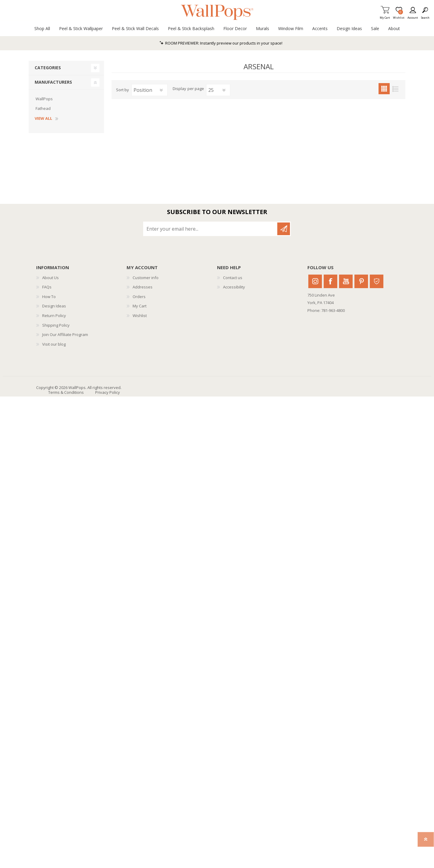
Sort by (123, 90)
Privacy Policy (108, 392)
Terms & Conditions (66, 392)
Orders (139, 297)
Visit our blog (54, 344)
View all (43, 119)
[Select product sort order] (149, 90)
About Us (50, 278)
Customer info (146, 278)
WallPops (44, 99)
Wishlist (140, 316)
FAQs (47, 287)
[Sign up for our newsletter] (211, 229)
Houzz (377, 281)
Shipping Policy (56, 325)
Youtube (346, 281)
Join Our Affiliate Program (65, 334)
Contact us (233, 278)
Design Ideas (54, 306)
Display (179, 89)
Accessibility (234, 287)
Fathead (43, 108)
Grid (384, 89)
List (395, 89)
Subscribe (284, 229)
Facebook (330, 281)
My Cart (385, 16)
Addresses (143, 287)
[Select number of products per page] (218, 90)
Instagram (315, 281)
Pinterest (361, 281)
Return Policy (54, 316)
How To (49, 297)
